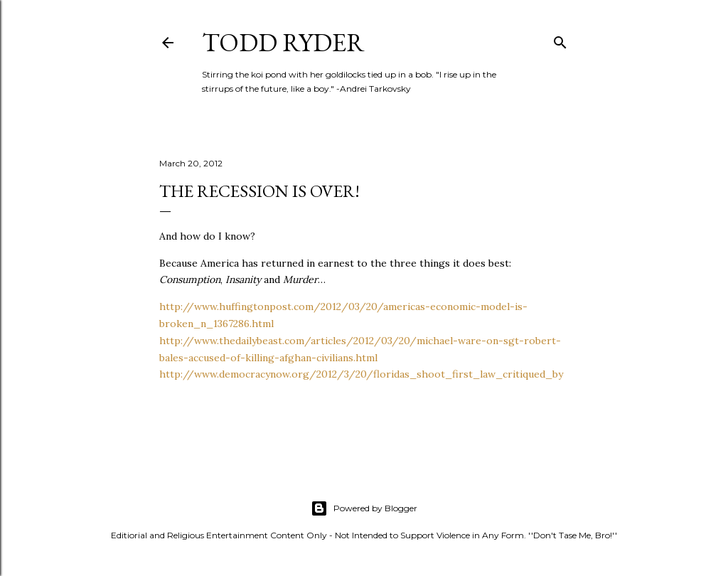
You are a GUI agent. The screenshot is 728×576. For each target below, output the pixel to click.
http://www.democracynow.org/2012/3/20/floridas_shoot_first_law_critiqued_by (361, 374)
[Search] (560, 39)
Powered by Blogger (364, 508)
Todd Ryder (283, 42)
